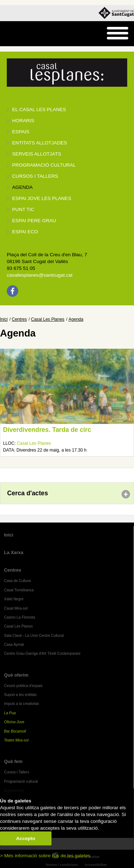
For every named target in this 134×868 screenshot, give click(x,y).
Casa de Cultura (17, 581)
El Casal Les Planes (39, 109)
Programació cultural (44, 165)
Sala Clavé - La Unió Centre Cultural (34, 636)
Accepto (26, 838)
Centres (19, 319)
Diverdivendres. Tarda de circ (47, 430)
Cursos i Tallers (16, 772)
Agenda (22, 187)
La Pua (10, 713)
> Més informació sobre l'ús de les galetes (45, 856)
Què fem (13, 761)
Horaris (23, 121)
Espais (21, 132)
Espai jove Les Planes (42, 198)
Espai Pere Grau (34, 221)
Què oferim (16, 675)
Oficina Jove (14, 722)
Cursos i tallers (35, 176)
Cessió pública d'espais (23, 686)
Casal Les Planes (48, 319)
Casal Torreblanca (19, 590)
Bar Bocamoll (15, 731)
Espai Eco (25, 232)
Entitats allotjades (40, 143)
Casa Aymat (14, 645)
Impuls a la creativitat (21, 704)
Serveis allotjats (37, 154)
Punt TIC (23, 209)
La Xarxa (14, 552)
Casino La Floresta (19, 617)
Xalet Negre (14, 599)
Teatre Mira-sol (16, 740)
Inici (4, 319)
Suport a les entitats (20, 695)
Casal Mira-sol (16, 608)
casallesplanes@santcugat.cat (40, 275)
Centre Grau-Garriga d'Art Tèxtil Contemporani (42, 654)
